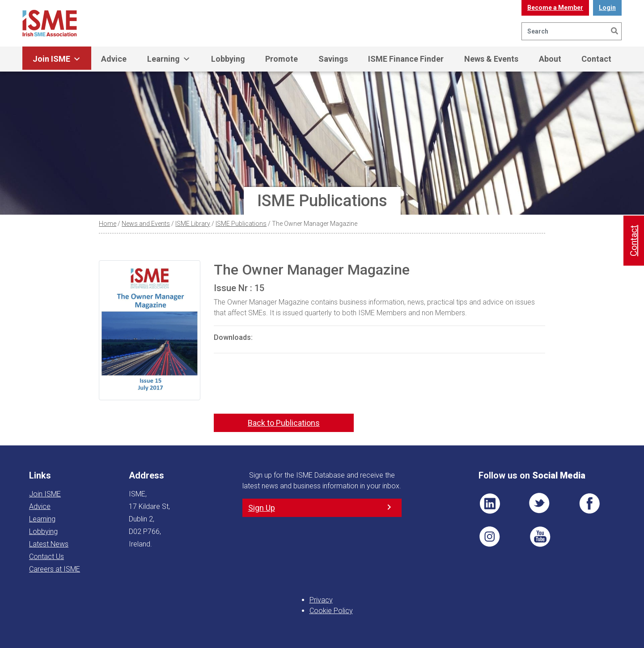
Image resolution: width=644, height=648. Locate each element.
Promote (282, 59)
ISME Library (193, 224)
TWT (540, 504)
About (550, 59)
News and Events (146, 224)
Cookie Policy (331, 611)
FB (589, 504)
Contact (596, 59)
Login (607, 8)
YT (540, 537)
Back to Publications (284, 423)
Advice (114, 59)
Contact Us (47, 557)
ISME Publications (241, 224)
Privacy (321, 600)
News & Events (491, 59)
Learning (169, 59)
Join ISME (57, 59)
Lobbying (228, 59)
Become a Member (555, 8)
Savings (333, 59)
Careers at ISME (55, 569)
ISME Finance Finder (406, 59)
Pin (490, 537)
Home (108, 224)
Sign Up (262, 508)
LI (490, 504)
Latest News (49, 544)
